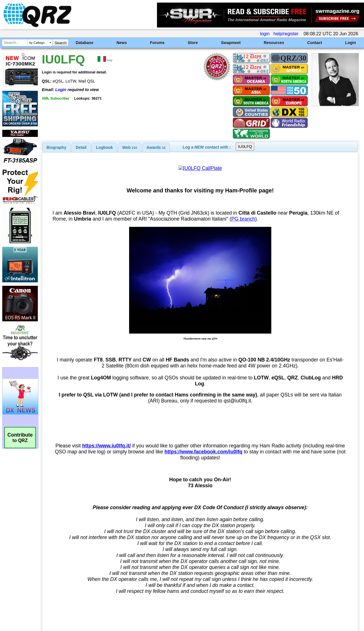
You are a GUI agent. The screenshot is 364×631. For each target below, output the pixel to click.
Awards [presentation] (156, 147)
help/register (286, 34)
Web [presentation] (130, 147)
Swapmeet (231, 43)
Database (84, 43)
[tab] (57, 147)
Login (351, 43)
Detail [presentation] (81, 147)
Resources (274, 43)
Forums (157, 43)
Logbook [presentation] (105, 147)
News (122, 43)
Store (193, 43)
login (265, 34)
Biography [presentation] (57, 147)
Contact (315, 43)
